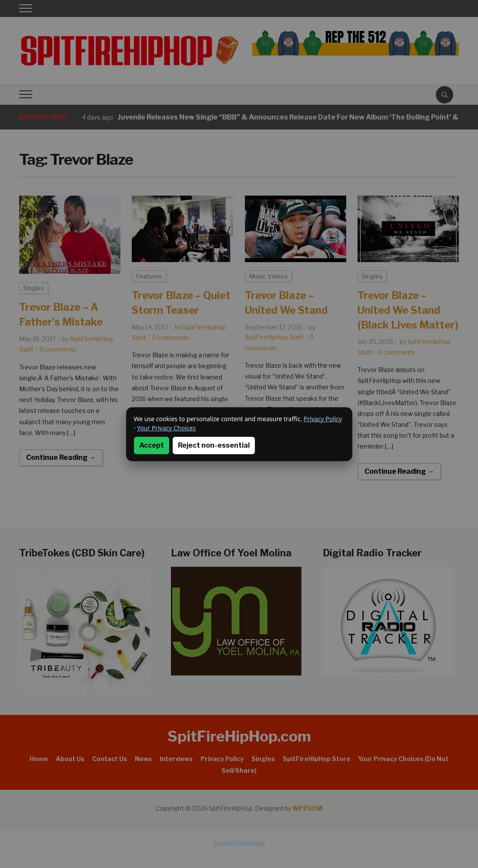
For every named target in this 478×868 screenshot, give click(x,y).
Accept (152, 445)
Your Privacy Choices (166, 428)
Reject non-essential (214, 445)
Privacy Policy (323, 419)
